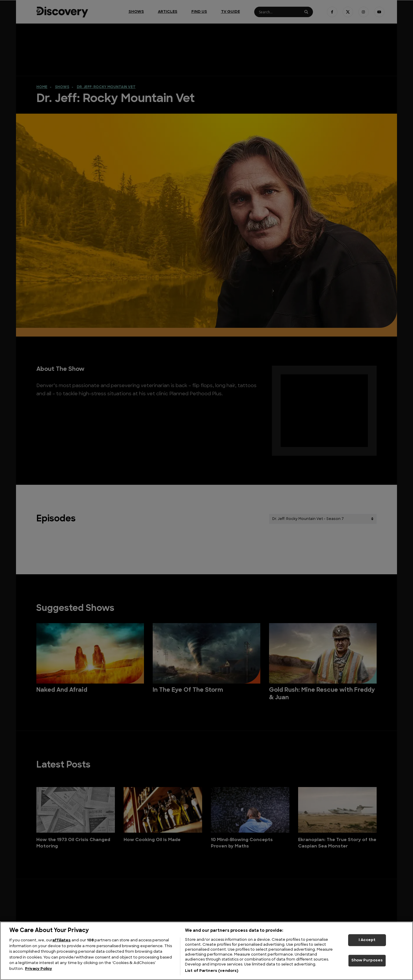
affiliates (62, 940)
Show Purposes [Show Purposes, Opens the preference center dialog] (367, 961)
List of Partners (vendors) (212, 971)
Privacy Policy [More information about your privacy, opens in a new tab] (39, 969)
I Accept (367, 940)
